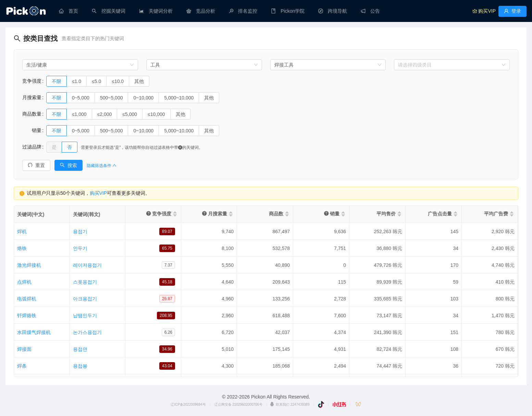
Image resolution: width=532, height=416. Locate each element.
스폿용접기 (85, 282)
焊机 (22, 231)
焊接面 (24, 349)
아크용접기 (85, 299)
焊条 (22, 366)
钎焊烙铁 (27, 316)
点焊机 (24, 282)
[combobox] (80, 65)
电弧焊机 (27, 299)
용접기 (80, 231)
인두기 (80, 248)
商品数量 (32, 114)
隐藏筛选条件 (102, 166)
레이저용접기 (87, 265)
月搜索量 (32, 97)
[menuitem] (69, 11)
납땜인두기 (85, 316)
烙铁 (22, 248)
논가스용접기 (87, 332)
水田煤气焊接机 (34, 332)
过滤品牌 (32, 147)
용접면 (80, 349)
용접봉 (80, 366)
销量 (32, 130)
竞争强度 (32, 81)
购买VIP (98, 193)
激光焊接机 (29, 265)
